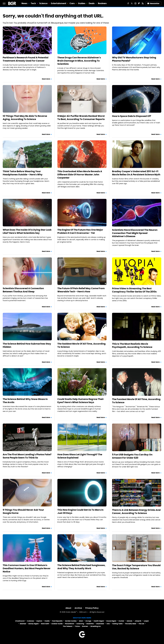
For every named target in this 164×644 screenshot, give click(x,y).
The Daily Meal (131, 624)
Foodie (47, 621)
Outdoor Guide (57, 624)
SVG (108, 624)
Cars (72, 3)
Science (43, 3)
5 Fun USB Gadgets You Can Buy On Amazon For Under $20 (132, 456)
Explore (39, 621)
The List (141, 624)
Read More (46, 79)
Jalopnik (138, 621)
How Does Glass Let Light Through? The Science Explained (80, 456)
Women (85, 626)
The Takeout (68, 626)
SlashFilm (90, 624)
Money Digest (33, 624)
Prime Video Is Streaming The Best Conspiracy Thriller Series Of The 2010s (134, 290)
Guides (82, 3)
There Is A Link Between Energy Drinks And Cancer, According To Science (136, 512)
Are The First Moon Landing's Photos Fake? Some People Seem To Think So (27, 456)
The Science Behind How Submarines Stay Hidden (27, 345)
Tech (33, 3)
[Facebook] (128, 3)
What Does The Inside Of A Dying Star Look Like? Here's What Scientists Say (27, 231)
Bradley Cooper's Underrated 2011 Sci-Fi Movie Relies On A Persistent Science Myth (136, 173)
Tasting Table (117, 624)
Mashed (23, 624)
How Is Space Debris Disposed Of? (132, 116)
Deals (92, 3)
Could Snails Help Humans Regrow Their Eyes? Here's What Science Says (81, 401)
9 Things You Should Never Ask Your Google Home (23, 511)
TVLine (77, 626)
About (68, 608)
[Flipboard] (139, 3)
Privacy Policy (92, 608)
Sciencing (80, 624)
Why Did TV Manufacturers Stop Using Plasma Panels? (134, 59)
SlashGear (100, 624)
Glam (81, 621)
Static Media (71, 612)
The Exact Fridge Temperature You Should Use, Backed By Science (136, 567)
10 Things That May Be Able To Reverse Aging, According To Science (25, 118)
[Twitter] (132, 3)
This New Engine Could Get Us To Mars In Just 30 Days (80, 511)
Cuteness (30, 621)
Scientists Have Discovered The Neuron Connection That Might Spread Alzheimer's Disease (135, 233)
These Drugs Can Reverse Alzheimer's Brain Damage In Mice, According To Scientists (79, 61)
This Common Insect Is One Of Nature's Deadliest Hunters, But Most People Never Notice (27, 568)
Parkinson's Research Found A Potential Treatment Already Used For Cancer (26, 59)
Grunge (88, 621)
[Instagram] (135, 3)
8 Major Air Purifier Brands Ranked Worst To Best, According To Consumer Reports (81, 118)
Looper (146, 621)
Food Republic (57, 621)
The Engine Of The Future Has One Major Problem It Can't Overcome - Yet (80, 231)
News (24, 3)
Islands (129, 621)
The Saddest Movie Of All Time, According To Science (81, 345)
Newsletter (153, 3)
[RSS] (143, 3)
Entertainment (59, 3)
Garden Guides (71, 621)
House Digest (111, 621)
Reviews (102, 3)
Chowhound (20, 621)
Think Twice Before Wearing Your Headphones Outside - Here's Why (23, 173)
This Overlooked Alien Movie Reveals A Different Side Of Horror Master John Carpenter (80, 175)
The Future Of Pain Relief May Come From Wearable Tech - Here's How (81, 290)
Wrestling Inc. (96, 626)
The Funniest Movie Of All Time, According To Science (136, 401)
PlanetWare (69, 624)
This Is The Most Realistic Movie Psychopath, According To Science (132, 345)
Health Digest (99, 621)
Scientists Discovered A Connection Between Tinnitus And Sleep (23, 290)
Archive (78, 608)
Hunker (121, 621)
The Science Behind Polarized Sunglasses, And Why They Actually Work (81, 567)
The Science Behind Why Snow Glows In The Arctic (25, 401)
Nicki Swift (45, 624)
